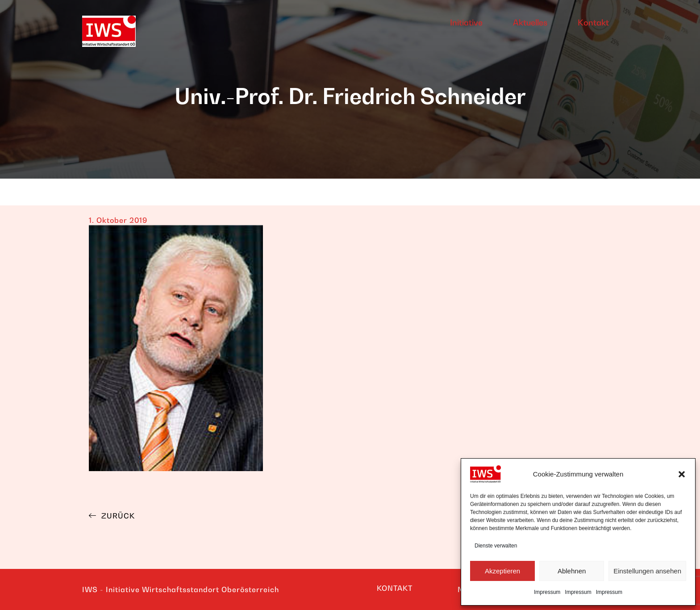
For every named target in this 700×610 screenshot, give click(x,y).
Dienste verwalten (496, 546)
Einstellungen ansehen (647, 571)
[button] (682, 474)
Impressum (547, 592)
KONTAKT (395, 588)
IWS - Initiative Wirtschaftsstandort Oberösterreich (181, 589)
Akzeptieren (502, 571)
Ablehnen (572, 571)
